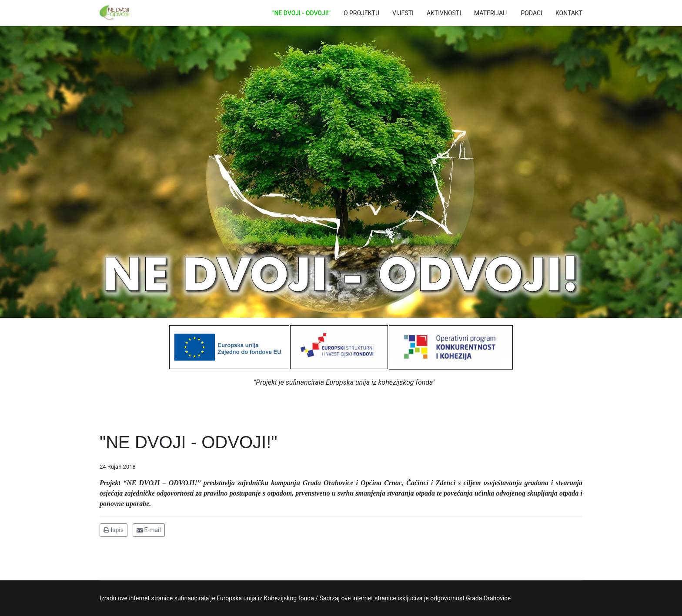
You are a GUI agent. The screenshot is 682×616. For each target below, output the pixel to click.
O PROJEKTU (361, 13)
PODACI (532, 13)
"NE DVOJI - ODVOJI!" (301, 13)
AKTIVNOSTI (444, 13)
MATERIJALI (491, 13)
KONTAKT (569, 13)
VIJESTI (403, 13)
